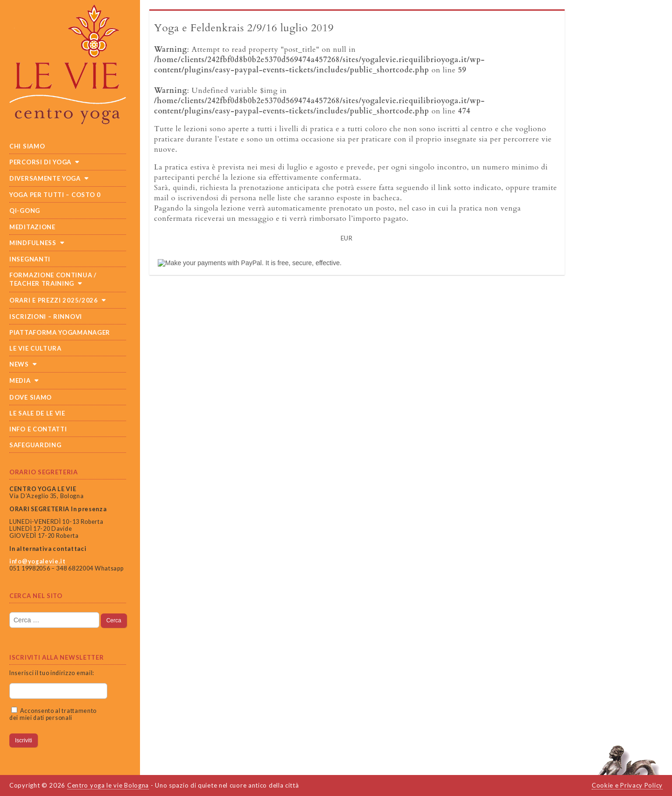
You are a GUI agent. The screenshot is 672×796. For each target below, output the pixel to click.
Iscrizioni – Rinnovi (46, 317)
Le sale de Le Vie (37, 413)
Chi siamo (27, 146)
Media (20, 380)
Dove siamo (31, 397)
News (19, 364)
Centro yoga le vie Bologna (108, 785)
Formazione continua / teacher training (53, 279)
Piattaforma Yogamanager (60, 332)
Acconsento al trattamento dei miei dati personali (53, 714)
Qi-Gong (25, 211)
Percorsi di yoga (40, 162)
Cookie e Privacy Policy (627, 785)
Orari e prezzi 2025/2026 (54, 300)
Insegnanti (30, 259)
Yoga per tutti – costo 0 (55, 195)
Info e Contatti (38, 429)
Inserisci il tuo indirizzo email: (52, 673)
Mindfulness (33, 243)
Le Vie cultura (35, 348)
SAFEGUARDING (35, 445)
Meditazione (32, 227)
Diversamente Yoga (45, 178)
